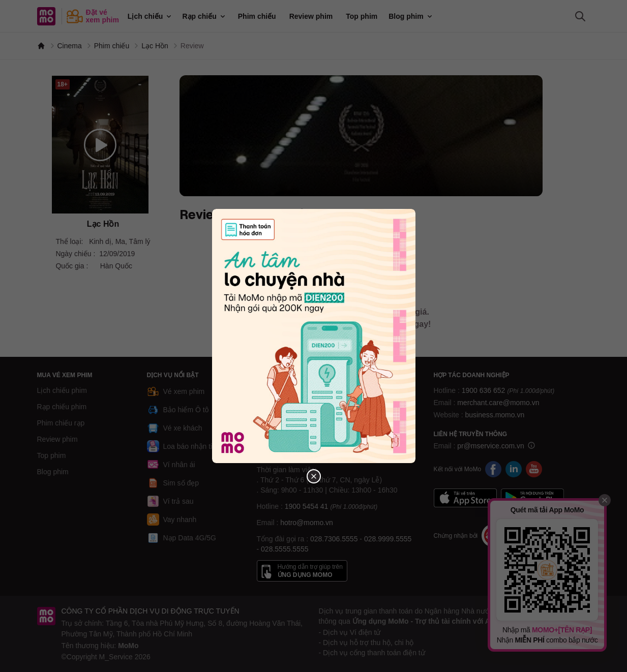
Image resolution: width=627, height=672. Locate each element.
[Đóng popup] (314, 476)
